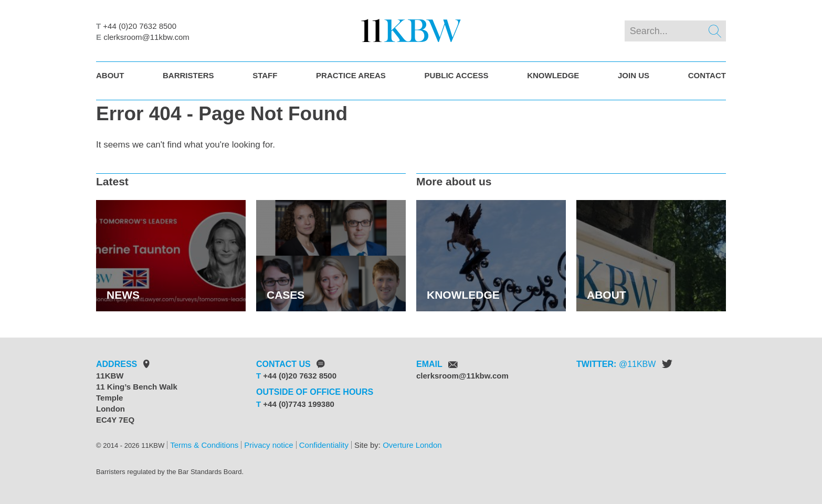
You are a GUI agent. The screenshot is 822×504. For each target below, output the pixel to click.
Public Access (457, 75)
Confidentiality (324, 445)
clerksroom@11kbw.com (146, 37)
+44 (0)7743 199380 (299, 404)
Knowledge (553, 75)
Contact (707, 75)
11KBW (641, 364)
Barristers (188, 75)
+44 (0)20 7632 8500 (140, 26)
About (110, 75)
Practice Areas (351, 75)
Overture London (412, 445)
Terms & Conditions (204, 445)
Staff (265, 75)
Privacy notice (268, 445)
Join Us (634, 75)
